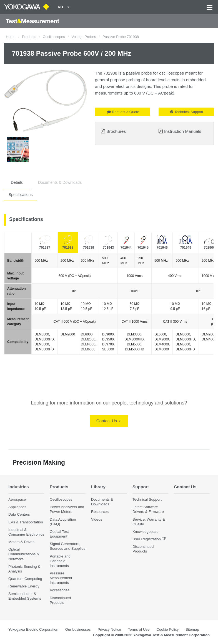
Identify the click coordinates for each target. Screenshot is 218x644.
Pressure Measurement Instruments (61, 578)
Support (141, 487)
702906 (209, 248)
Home (11, 37)
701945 (143, 248)
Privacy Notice (109, 629)
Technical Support (187, 112)
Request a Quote (123, 112)
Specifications (21, 195)
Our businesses (78, 629)
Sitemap (192, 629)
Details (17, 182)
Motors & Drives (21, 542)
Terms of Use (139, 629)
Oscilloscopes (54, 37)
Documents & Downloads (60, 182)
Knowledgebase (146, 532)
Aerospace (17, 499)
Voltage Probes (84, 37)
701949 (186, 248)
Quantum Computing (25, 579)
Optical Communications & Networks (24, 554)
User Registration (147, 539)
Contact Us (108, 421)
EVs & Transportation (26, 522)
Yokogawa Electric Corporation (33, 629)
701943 (108, 248)
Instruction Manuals (183, 131)
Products (29, 37)
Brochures (116, 131)
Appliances (17, 507)
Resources (100, 512)
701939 (89, 248)
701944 (126, 248)
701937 (45, 248)
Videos (97, 519)
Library (98, 487)
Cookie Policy (167, 629)
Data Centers (19, 514)
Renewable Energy (24, 586)
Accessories (60, 590)
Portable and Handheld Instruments (60, 561)
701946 (162, 248)
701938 (68, 248)
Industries (19, 487)
